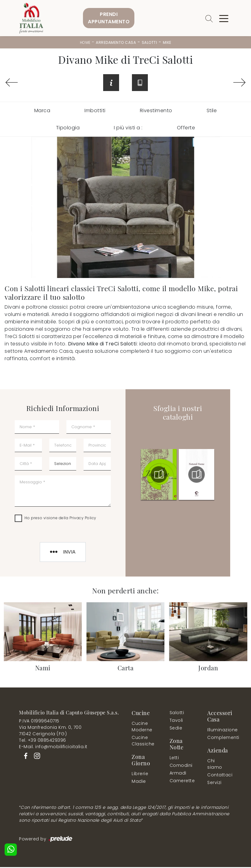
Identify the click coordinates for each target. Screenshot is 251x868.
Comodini (181, 766)
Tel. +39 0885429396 (43, 741)
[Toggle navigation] (224, 18)
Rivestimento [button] (156, 111)
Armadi (178, 774)
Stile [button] (212, 111)
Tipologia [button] (68, 129)
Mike (167, 42)
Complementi (220, 738)
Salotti (150, 42)
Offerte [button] (186, 129)
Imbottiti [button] (95, 111)
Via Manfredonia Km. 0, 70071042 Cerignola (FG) (50, 731)
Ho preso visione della (60, 519)
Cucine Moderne (142, 727)
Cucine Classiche (143, 742)
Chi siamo (215, 765)
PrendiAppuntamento (109, 18)
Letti (174, 759)
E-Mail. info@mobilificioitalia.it (53, 748)
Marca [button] (42, 111)
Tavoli (176, 721)
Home (85, 42)
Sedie (176, 729)
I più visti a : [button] (128, 129)
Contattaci (218, 776)
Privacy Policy (83, 519)
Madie (139, 782)
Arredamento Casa (116, 42)
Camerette (182, 782)
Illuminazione (218, 731)
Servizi (214, 783)
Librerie (140, 775)
